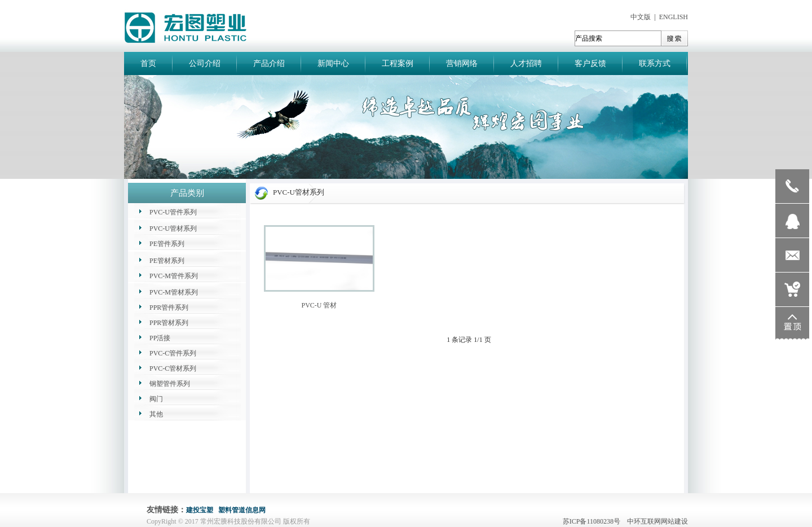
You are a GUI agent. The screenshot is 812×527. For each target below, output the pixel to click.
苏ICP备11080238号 (594, 521)
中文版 (641, 17)
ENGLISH (674, 17)
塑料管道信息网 (242, 510)
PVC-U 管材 (319, 305)
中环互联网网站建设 (657, 521)
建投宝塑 (200, 510)
